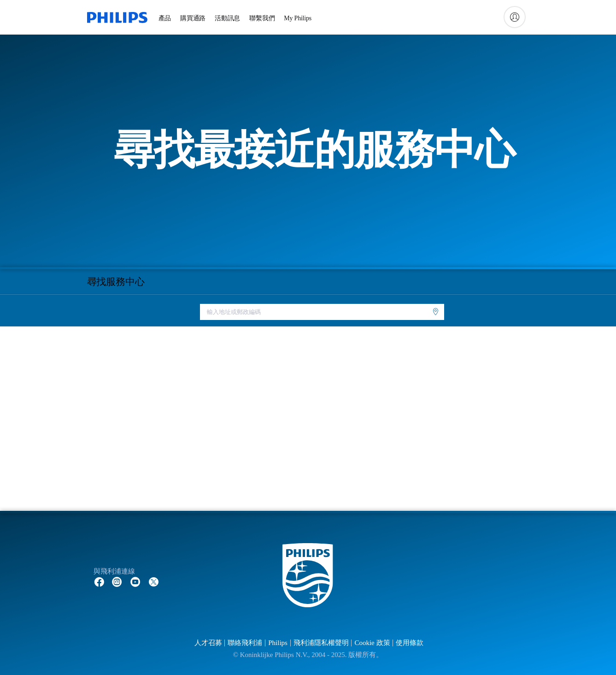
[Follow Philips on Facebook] (99, 581)
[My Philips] (515, 17)
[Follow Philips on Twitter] (154, 581)
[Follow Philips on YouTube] (135, 581)
